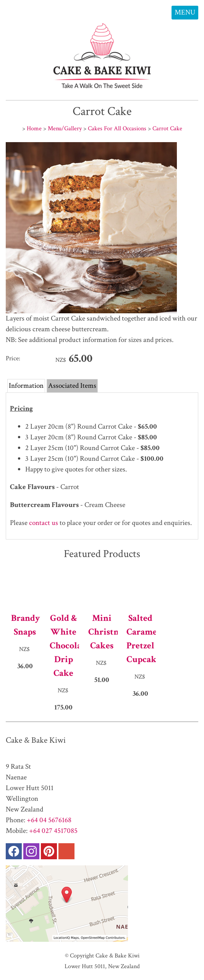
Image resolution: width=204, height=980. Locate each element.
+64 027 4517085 (53, 831)
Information (26, 386)
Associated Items (72, 386)
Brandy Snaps (25, 625)
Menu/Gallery (65, 128)
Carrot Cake (167, 128)
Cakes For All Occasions (117, 128)
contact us (43, 523)
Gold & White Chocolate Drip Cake (64, 646)
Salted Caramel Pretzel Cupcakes (140, 639)
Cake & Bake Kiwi (117, 956)
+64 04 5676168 (49, 820)
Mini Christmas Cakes (102, 632)
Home (34, 128)
